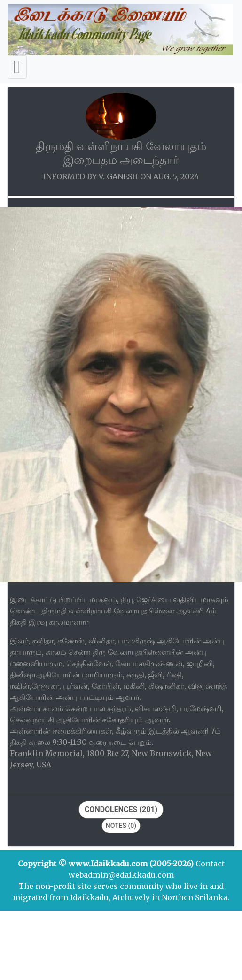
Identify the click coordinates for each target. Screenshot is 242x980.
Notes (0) (121, 826)
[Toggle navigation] (17, 67)
